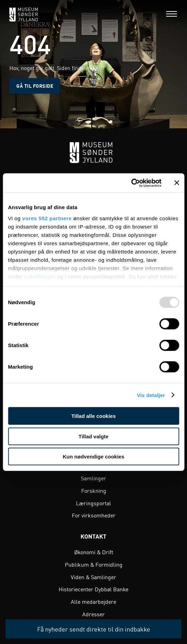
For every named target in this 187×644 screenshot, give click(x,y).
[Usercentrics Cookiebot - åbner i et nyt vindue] (131, 183)
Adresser (93, 614)
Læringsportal (93, 503)
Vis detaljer (151, 395)
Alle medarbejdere (93, 601)
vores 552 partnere (47, 218)
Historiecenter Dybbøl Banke (93, 589)
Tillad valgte (93, 436)
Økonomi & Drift (94, 552)
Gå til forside (35, 86)
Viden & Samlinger (93, 577)
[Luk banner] (177, 183)
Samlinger (93, 478)
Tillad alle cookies (93, 416)
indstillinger (40, 276)
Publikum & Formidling (94, 564)
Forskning (94, 490)
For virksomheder (94, 515)
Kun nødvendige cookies (94, 457)
